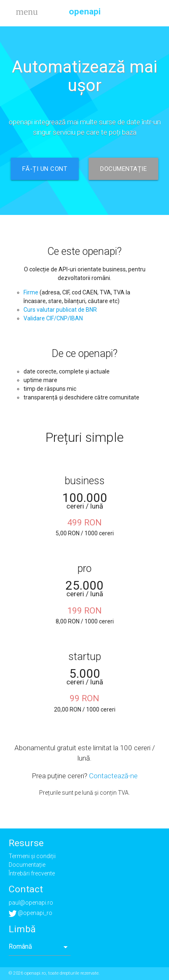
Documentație (123, 169)
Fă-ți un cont (45, 169)
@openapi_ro (31, 913)
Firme (31, 292)
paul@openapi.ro (31, 903)
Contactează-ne (113, 776)
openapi (85, 12)
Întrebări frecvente (32, 873)
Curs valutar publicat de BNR (60, 310)
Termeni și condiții (32, 856)
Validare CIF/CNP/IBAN (53, 318)
